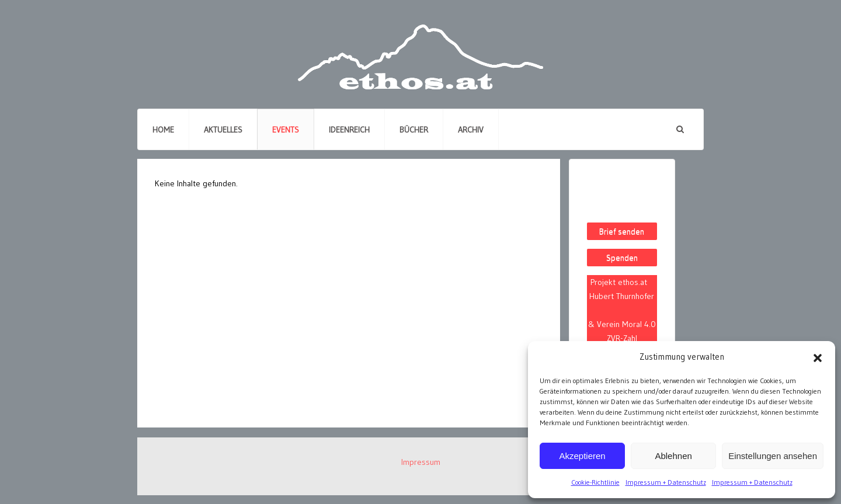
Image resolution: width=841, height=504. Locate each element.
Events (286, 130)
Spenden (622, 258)
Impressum (421, 462)
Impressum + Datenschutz (666, 482)
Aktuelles (223, 130)
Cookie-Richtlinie (595, 482)
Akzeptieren (582, 456)
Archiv (471, 130)
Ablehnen (673, 456)
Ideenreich (349, 130)
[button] (818, 357)
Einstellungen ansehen (773, 456)
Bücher (414, 130)
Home (163, 130)
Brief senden (622, 231)
